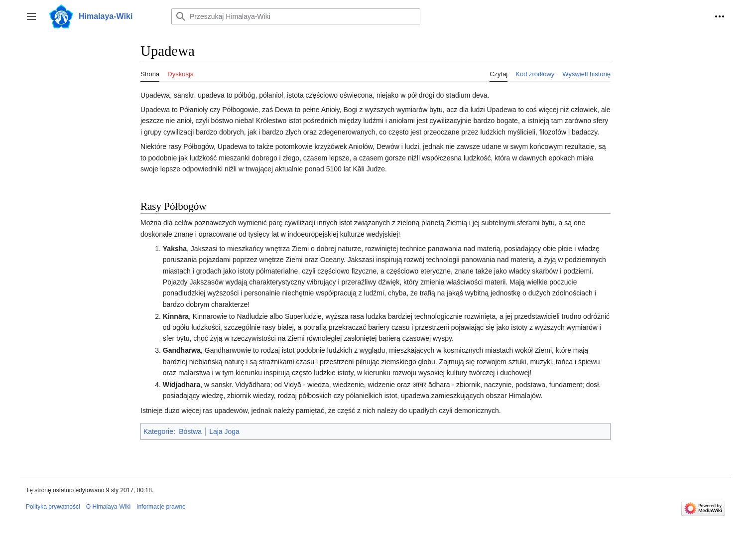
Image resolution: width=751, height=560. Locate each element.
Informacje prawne (161, 507)
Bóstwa (190, 431)
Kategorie (158, 431)
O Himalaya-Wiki (108, 507)
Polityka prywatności (53, 507)
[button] (31, 16)
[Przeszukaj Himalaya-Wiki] (296, 16)
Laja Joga (224, 431)
